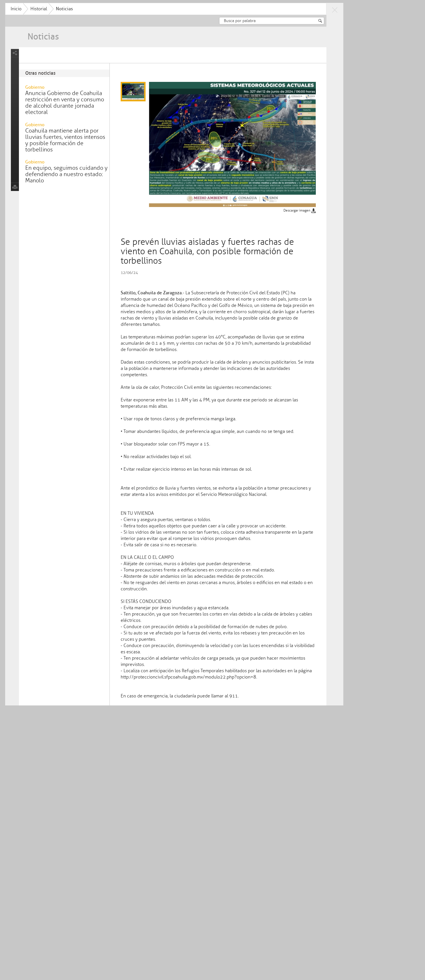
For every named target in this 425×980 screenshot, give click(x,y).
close (367, 10)
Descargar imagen (330, 222)
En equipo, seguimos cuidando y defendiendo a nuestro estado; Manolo (99, 186)
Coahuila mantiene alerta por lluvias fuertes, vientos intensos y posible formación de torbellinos (98, 152)
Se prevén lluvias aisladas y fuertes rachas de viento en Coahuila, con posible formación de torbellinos (205, 59)
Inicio (48, 9)
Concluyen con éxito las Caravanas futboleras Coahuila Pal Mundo (300, 56)
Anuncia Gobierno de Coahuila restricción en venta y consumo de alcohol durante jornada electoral (97, 114)
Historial (71, 9)
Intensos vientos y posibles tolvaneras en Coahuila (110, 56)
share (47, 65)
